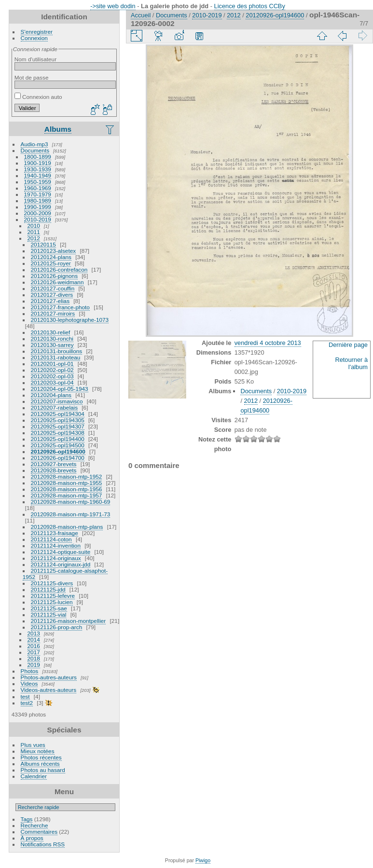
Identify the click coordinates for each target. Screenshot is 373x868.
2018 (34, 658)
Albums (58, 129)
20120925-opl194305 (58, 420)
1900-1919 (38, 163)
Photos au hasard (43, 770)
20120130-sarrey (52, 345)
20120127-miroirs (53, 313)
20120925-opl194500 (58, 445)
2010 (34, 226)
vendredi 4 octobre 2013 (268, 343)
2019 (34, 665)
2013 (34, 633)
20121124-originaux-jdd (61, 564)
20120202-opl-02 (52, 370)
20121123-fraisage (55, 533)
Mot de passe (32, 77)
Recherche (35, 825)
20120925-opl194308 (58, 433)
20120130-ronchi (52, 338)
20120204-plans (51, 395)
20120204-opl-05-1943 (60, 389)
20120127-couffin (53, 288)
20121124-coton (51, 539)
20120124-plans (51, 257)
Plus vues (33, 745)
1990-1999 (38, 207)
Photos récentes (41, 757)
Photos (30, 671)
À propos (32, 838)
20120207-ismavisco (57, 401)
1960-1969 (38, 188)
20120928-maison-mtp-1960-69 (71, 502)
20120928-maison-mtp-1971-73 (71, 514)
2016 (34, 646)
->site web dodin (113, 6)
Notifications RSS (43, 844)
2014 (34, 640)
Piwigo (203, 860)
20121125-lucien (52, 602)
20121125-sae (49, 608)
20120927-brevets (54, 464)
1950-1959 (38, 182)
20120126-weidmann (57, 282)
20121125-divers (52, 583)
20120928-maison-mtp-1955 (67, 483)
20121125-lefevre (53, 596)
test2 (27, 703)
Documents (35, 150)
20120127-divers (52, 295)
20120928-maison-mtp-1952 (67, 476)
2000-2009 (38, 213)
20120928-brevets (54, 470)
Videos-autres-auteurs (49, 690)
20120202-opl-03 (52, 376)
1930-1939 (38, 169)
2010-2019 (38, 219)
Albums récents (40, 764)
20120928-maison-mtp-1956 (67, 489)
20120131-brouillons (57, 351)
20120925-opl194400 (58, 439)
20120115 (43, 244)
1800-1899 (38, 157)
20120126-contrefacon (59, 269)
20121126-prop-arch (57, 627)
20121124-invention (56, 545)
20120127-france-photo (60, 307)
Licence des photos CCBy (250, 6)
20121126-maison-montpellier (69, 621)
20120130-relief (51, 332)
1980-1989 (38, 200)
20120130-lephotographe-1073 (70, 320)
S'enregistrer (37, 32)
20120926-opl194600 (58, 451)
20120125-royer (51, 263)
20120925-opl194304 (58, 414)
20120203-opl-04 (52, 382)
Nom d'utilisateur (35, 59)
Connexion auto (38, 97)
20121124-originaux (56, 558)
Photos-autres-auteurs (49, 677)
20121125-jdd (48, 589)
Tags (27, 819)
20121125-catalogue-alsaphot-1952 (65, 574)
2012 (34, 238)
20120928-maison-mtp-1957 (67, 495)
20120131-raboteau (56, 357)
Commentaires (39, 832)
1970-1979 (38, 194)
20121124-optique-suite (61, 552)
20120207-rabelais (54, 407)
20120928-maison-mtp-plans (67, 527)
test (25, 696)
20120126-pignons (54, 276)
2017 (34, 652)
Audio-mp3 (35, 144)
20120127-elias (50, 301)
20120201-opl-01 (52, 364)
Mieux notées (38, 751)
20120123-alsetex (54, 251)
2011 (34, 232)
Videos (29, 683)
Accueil (141, 15)
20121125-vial (49, 614)
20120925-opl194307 (58, 426)
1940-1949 (38, 175)
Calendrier (34, 776)
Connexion (34, 38)
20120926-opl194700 (58, 458)
